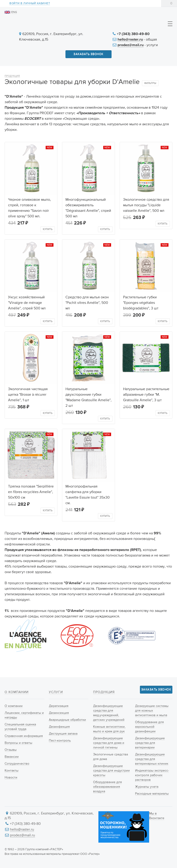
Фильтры (150, 83)
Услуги (56, 692)
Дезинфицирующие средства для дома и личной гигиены (109, 743)
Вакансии (12, 757)
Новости (11, 778)
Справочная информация (24, 736)
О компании (17, 692)
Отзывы (11, 750)
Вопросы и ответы (18, 743)
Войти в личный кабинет (30, 4)
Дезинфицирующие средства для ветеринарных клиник (152, 759)
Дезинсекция (59, 713)
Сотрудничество (17, 764)
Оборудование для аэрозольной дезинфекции (149, 727)
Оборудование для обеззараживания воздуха (108, 787)
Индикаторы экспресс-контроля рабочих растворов (152, 775)
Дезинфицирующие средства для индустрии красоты (111, 771)
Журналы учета (147, 787)
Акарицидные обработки (67, 720)
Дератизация (59, 706)
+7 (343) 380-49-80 (133, 34)
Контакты (12, 771)
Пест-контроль (60, 741)
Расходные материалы (152, 794)
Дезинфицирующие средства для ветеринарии (150, 743)
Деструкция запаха (63, 734)
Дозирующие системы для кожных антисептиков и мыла (152, 711)
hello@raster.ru (130, 40)
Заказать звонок (88, 54)
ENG (14, 12)
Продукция (12, 76)
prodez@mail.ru (131, 45)
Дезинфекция (59, 727)
